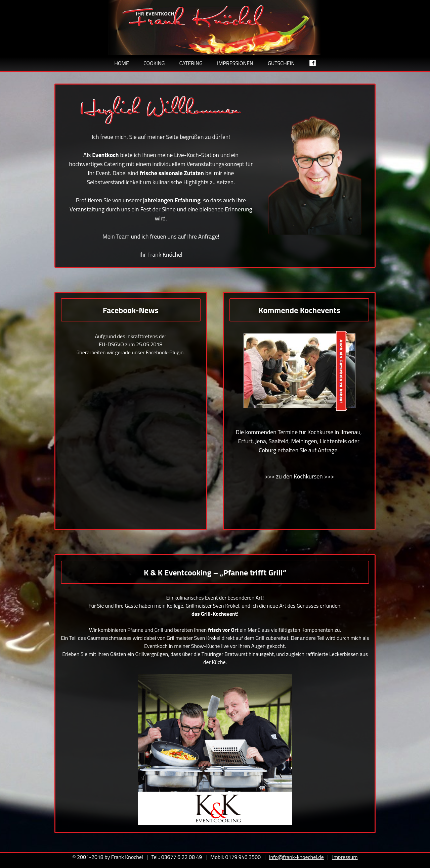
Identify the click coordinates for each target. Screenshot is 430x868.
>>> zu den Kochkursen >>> (299, 476)
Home (122, 63)
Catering (191, 63)
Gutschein (281, 63)
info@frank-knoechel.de (296, 857)
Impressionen (235, 63)
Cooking (154, 63)
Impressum (345, 857)
